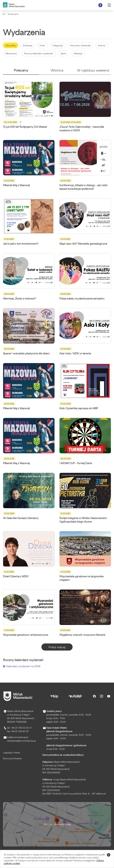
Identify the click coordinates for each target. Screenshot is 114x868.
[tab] (21, 71)
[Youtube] (109, 696)
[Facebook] (94, 696)
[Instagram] (102, 696)
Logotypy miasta (11, 752)
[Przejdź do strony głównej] (18, 696)
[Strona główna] (4, 14)
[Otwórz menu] (109, 5)
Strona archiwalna (12, 758)
